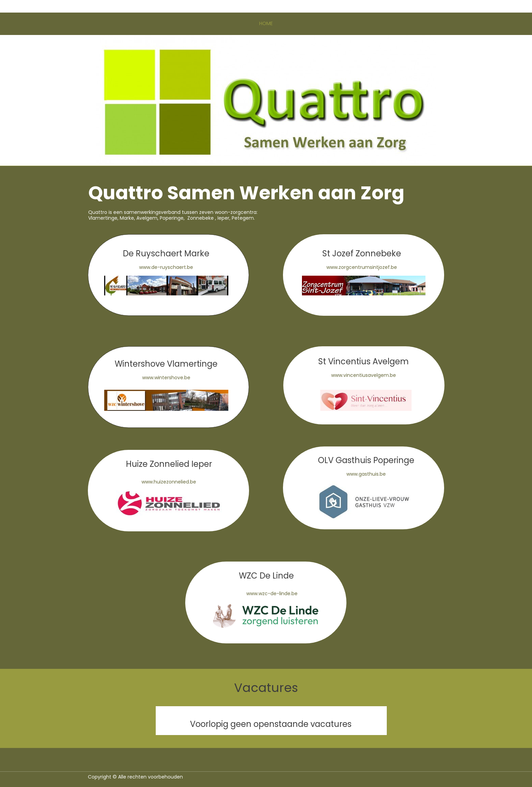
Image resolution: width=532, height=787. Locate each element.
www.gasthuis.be (366, 474)
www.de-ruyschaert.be (166, 267)
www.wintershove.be (166, 378)
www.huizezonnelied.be (169, 482)
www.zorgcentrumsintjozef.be (362, 267)
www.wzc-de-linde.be (272, 593)
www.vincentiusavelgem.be (364, 375)
